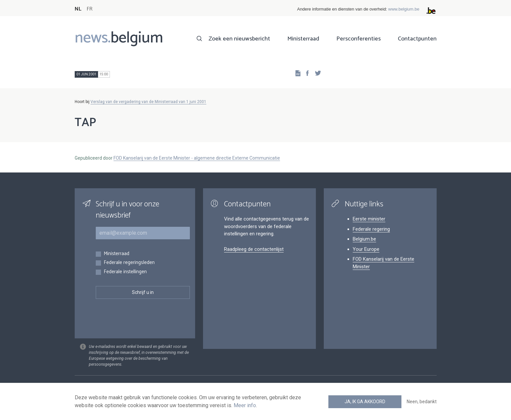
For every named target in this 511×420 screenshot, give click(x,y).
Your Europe (366, 249)
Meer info (245, 405)
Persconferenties (358, 39)
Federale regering (371, 229)
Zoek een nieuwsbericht (239, 39)
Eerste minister (369, 219)
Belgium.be (364, 239)
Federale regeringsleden (129, 263)
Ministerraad (303, 39)
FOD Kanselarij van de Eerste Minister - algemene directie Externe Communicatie (197, 158)
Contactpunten (417, 39)
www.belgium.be (404, 9)
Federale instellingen (125, 272)
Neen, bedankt (422, 402)
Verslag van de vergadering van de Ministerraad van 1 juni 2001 (148, 102)
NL (78, 9)
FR (89, 9)
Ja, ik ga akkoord (365, 402)
